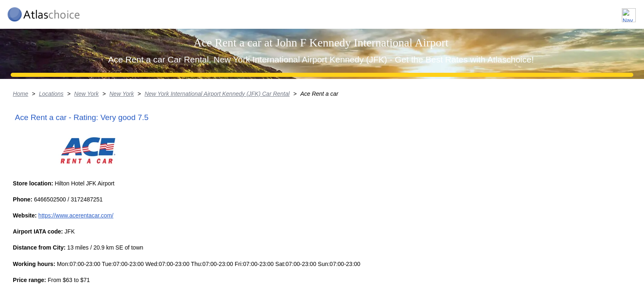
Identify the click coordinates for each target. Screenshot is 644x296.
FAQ (582, 12)
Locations (504, 12)
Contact (616, 12)
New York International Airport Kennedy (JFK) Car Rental (292, 158)
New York (160, 158)
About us (547, 12)
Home (93, 158)
